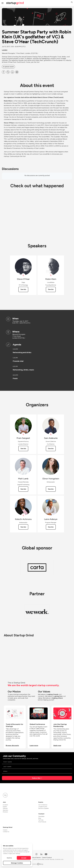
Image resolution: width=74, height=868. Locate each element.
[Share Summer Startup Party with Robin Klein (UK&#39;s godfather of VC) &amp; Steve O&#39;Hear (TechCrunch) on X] (8, 72)
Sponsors (5, 810)
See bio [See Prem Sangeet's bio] (23, 448)
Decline (9, 858)
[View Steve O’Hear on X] (23, 275)
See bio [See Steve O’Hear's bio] (23, 289)
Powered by (37, 864)
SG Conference (43, 805)
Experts (5, 807)
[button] (72, 2)
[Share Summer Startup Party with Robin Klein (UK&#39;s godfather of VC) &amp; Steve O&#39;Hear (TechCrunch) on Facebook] (4, 72)
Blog (40, 818)
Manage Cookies (17, 863)
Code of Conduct (47, 858)
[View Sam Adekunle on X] (51, 434)
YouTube (41, 820)
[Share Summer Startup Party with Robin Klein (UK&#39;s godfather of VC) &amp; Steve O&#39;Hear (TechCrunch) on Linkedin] (12, 72)
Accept (24, 858)
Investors (5, 805)
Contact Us (6, 832)
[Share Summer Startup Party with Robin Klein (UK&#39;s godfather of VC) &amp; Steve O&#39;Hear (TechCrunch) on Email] (17, 72)
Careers (5, 830)
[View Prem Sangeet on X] (23, 434)
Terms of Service (36, 858)
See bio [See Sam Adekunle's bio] (51, 448)
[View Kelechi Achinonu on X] (23, 515)
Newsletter (41, 816)
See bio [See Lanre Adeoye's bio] (51, 527)
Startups (5, 808)
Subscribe (36, 778)
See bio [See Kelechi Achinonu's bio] (23, 527)
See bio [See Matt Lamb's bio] (23, 489)
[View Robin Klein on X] (51, 275)
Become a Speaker (44, 808)
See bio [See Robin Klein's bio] (51, 289)
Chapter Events (43, 807)
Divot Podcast (42, 822)
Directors (5, 812)
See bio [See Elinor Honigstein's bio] (51, 489)
